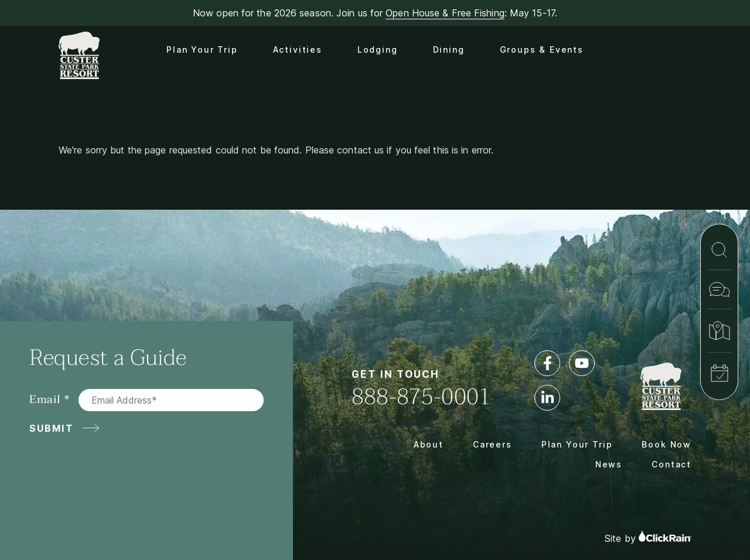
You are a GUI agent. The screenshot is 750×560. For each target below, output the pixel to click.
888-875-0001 (421, 397)
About (429, 444)
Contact (671, 464)
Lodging (378, 49)
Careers (492, 444)
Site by (648, 537)
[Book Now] (719, 373)
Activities (298, 49)
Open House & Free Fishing (445, 13)
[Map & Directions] (719, 331)
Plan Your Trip (202, 49)
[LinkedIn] (547, 398)
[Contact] (719, 289)
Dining (449, 49)
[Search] (719, 250)
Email (45, 400)
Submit (52, 428)
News (609, 464)
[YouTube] (582, 363)
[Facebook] (547, 363)
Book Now (667, 444)
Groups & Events (542, 49)
